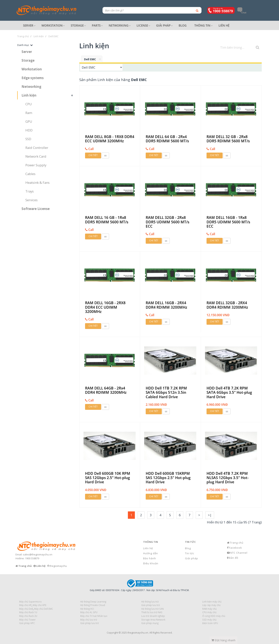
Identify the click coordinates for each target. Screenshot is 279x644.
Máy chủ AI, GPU (89, 612)
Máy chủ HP (25, 605)
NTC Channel (239, 553)
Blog (188, 548)
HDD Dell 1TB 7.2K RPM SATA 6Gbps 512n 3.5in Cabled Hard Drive (166, 392)
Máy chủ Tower (27, 620)
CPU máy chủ (209, 612)
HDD (29, 130)
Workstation (32, 69)
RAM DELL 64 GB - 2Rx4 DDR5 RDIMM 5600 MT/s (167, 139)
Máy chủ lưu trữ (89, 620)
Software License (36, 209)
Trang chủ (237, 543)
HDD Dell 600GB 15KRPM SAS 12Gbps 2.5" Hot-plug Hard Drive (168, 478)
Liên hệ (148, 548)
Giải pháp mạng (150, 623)
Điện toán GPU (210, 623)
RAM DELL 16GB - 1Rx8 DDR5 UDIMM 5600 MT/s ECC (228, 222)
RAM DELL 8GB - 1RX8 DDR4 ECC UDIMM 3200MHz (110, 139)
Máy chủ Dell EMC (44, 609)
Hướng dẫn (151, 553)
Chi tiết (93, 155)
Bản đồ (234, 558)
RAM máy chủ (209, 609)
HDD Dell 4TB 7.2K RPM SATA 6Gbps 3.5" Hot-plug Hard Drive (229, 392)
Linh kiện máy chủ (212, 602)
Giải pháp (192, 558)
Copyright (112, 633)
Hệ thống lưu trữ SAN (152, 609)
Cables (30, 174)
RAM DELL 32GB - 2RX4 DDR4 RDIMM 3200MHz (227, 305)
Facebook (236, 548)
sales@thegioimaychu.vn (38, 554)
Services (31, 200)
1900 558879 (32, 558)
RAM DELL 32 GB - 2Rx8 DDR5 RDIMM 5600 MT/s (228, 139)
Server (27, 52)
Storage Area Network (153, 620)
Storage (28, 60)
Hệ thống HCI (87, 609)
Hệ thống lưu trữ (150, 602)
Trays (30, 191)
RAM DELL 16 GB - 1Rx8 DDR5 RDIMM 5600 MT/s (107, 220)
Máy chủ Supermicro (30, 602)
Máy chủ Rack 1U (28, 612)
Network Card (36, 156)
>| (210, 515)
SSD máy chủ (209, 620)
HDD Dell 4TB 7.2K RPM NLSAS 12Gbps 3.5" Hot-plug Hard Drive (228, 478)
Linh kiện (29, 95)
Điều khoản (151, 563)
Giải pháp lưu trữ (90, 623)
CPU (29, 104)
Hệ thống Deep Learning (93, 602)
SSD (28, 139)
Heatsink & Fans (37, 183)
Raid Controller (37, 148)
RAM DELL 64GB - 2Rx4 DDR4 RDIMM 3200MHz (106, 390)
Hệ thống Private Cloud (93, 605)
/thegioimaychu (58, 566)
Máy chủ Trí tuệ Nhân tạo (94, 616)
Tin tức (190, 553)
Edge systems (33, 78)
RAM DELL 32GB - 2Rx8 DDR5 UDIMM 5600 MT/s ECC (167, 222)
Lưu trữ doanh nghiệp (153, 616)
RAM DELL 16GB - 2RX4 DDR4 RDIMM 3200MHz (166, 305)
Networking (31, 87)
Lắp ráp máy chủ (211, 605)
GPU (29, 121)
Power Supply (36, 165)
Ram (29, 113)
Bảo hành (150, 558)
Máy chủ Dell (26, 609)
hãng (134, 80)
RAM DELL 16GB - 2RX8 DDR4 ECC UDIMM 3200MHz (105, 307)
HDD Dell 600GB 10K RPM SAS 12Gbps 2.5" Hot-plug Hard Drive (108, 478)
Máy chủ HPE (40, 605)
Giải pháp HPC (27, 623)
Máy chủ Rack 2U (28, 616)
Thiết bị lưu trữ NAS (152, 612)
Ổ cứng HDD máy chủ (214, 616)
